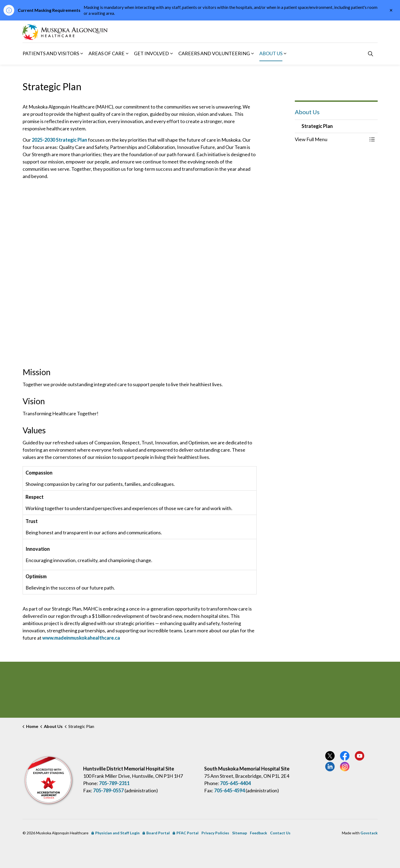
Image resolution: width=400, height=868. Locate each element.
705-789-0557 (108, 790)
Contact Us (280, 833)
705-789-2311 (114, 783)
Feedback (259, 833)
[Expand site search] (371, 54)
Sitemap (240, 833)
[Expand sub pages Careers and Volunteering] (253, 54)
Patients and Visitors (51, 53)
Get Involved (151, 53)
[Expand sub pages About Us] (285, 54)
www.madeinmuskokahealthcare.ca (81, 638)
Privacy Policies (215, 833)
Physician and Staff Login (116, 833)
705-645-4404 (235, 783)
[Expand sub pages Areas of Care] (127, 54)
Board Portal (156, 833)
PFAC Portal (186, 833)
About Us (271, 53)
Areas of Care (107, 53)
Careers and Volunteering (214, 53)
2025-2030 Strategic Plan (59, 140)
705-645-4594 (229, 790)
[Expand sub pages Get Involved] (172, 54)
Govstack (369, 833)
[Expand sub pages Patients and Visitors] (82, 54)
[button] (331, 139)
